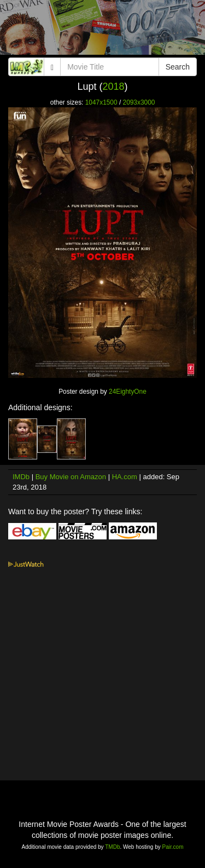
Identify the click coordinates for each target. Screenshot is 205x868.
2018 (113, 87)
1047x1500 (101, 102)
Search (178, 67)
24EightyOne (128, 392)
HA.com (125, 477)
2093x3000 (139, 102)
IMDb (21, 477)
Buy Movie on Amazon (71, 477)
